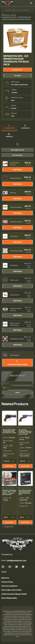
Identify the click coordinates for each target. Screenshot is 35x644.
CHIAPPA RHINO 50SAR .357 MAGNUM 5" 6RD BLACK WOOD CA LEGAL (9, 431)
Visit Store (17, 169)
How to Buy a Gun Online (11, 590)
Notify (17, 392)
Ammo (13, 15)
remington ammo (9, 527)
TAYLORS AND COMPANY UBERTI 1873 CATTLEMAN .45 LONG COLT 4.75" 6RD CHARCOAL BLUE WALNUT (25, 432)
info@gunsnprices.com (17, 560)
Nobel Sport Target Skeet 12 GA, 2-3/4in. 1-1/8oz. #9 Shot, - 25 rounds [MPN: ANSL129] (9, 492)
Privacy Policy (7, 582)
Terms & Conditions (9, 586)
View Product (9, 466)
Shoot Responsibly (9, 598)
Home (6, 15)
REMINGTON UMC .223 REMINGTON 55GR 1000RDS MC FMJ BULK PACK (17, 18)
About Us (5, 578)
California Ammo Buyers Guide (14, 594)
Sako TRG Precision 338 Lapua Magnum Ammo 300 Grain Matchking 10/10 (25, 492)
